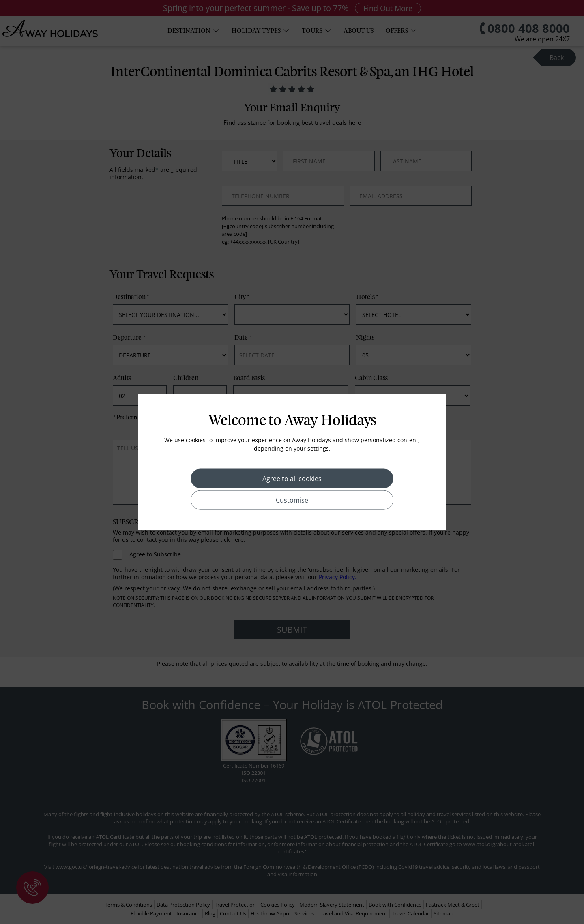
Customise (292, 500)
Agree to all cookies (292, 479)
